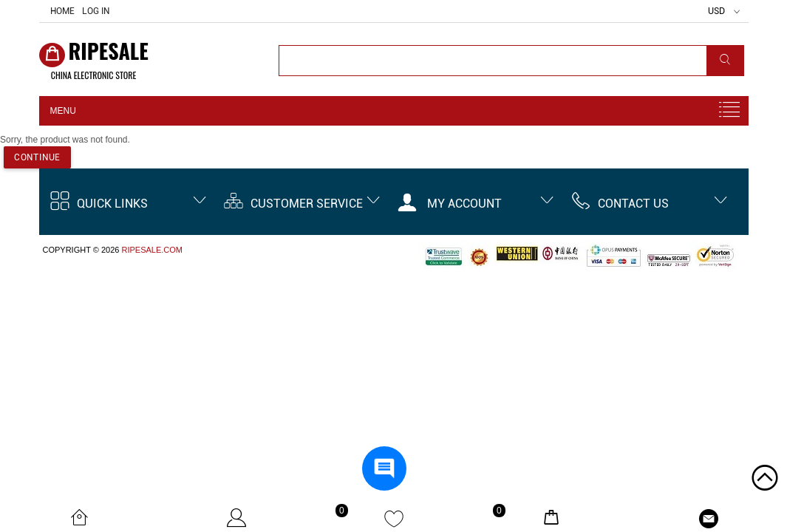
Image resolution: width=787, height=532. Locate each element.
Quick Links (99, 204)
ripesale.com (152, 250)
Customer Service (293, 204)
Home (62, 11)
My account (450, 204)
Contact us (620, 204)
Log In (96, 11)
